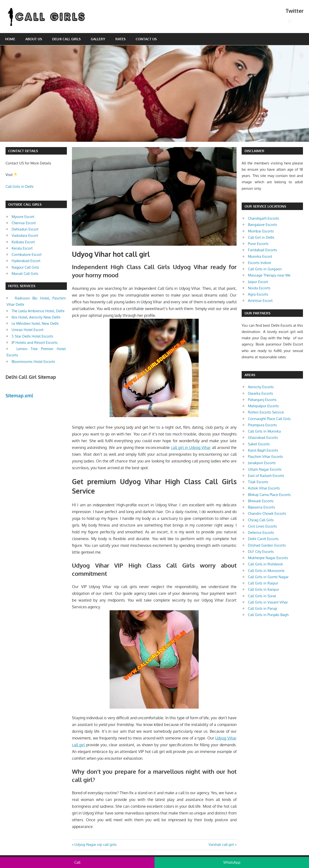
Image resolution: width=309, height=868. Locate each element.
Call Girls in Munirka (264, 431)
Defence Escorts (261, 532)
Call (77, 862)
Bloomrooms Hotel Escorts (33, 362)
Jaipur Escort (258, 282)
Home (10, 39)
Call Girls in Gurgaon (265, 269)
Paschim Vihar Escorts (265, 457)
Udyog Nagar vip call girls (95, 844)
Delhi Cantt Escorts (263, 539)
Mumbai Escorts (261, 231)
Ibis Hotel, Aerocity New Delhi (36, 317)
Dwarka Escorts (260, 393)
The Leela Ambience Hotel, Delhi (38, 311)
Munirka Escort (260, 256)
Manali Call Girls (25, 274)
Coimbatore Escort (27, 254)
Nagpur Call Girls (25, 267)
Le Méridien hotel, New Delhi (35, 323)
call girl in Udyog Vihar (191, 448)
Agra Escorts (258, 294)
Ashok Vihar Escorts (264, 488)
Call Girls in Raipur (263, 583)
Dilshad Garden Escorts (267, 545)
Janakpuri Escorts (262, 463)
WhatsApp (232, 862)
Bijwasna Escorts (261, 507)
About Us (34, 39)
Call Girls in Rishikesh (265, 564)
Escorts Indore (260, 263)
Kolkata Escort (23, 242)
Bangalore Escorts (263, 225)
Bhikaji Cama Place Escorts (269, 495)
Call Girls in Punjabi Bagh (268, 615)
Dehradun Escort (25, 229)
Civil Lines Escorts (262, 526)
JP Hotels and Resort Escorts (35, 342)
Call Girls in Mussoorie (266, 571)
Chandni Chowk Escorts (267, 513)
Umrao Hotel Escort (28, 330)
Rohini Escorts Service (266, 412)
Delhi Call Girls (66, 39)
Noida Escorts (259, 288)
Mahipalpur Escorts (263, 406)
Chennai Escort (24, 223)
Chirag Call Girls (261, 520)
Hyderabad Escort (26, 261)
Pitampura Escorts (262, 425)
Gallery (98, 39)
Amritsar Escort (260, 301)
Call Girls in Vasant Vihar (268, 602)
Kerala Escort (22, 248)
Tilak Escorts (258, 482)
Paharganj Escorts (262, 400)
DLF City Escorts (261, 552)
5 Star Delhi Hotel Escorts (32, 336)
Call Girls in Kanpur (263, 589)
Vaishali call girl (221, 844)
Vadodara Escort (25, 235)
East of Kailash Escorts (266, 476)
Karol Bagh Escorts (263, 450)
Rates (120, 39)
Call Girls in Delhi (20, 186)
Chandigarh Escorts (263, 218)
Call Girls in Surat (262, 596)
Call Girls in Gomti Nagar (268, 577)
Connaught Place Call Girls (269, 419)
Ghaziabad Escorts (263, 437)
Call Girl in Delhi (261, 237)
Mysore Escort (23, 217)
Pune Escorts (258, 244)
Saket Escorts (259, 444)
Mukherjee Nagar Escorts (268, 558)
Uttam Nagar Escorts (265, 469)
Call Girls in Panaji (263, 608)
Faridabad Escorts (262, 250)
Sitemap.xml (19, 395)
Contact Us (146, 39)
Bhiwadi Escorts (261, 501)
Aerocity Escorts (261, 387)
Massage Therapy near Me (269, 275)
